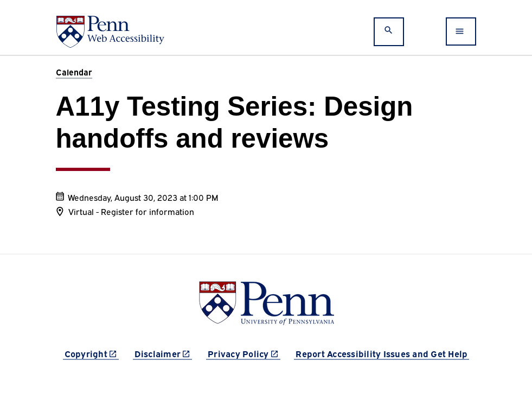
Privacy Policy (244, 353)
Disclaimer (164, 353)
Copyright (92, 353)
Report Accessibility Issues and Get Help (382, 353)
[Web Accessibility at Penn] (110, 32)
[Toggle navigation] (461, 31)
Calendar (74, 72)
